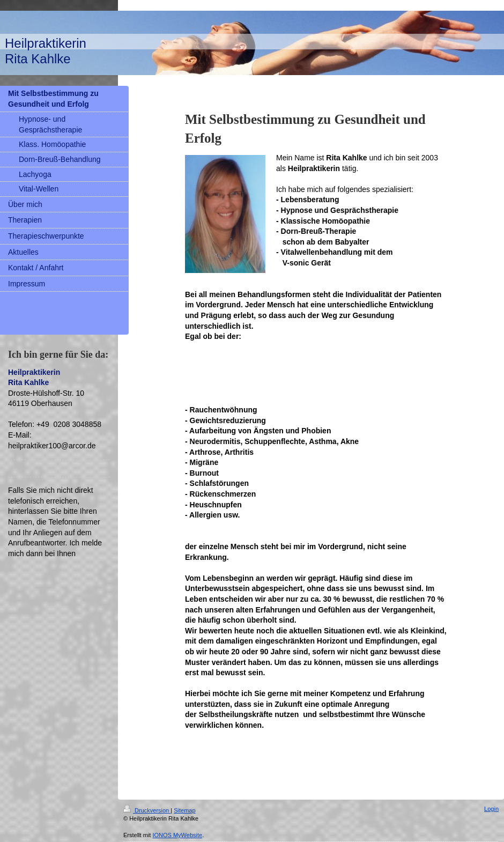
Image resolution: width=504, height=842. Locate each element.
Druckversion (147, 810)
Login (491, 809)
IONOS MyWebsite (177, 835)
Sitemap (184, 810)
